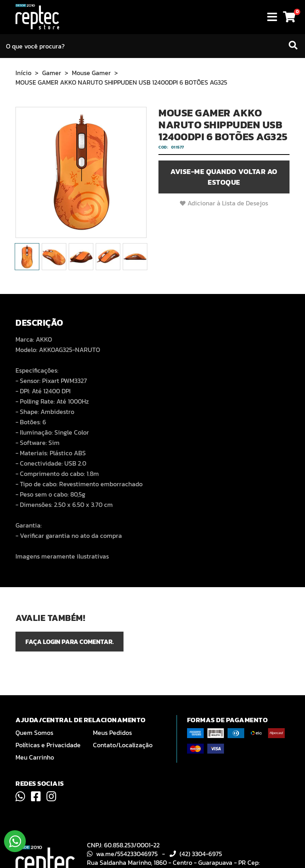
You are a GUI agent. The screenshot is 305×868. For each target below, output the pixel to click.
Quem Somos (34, 733)
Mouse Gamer (91, 73)
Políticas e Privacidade (48, 745)
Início (23, 73)
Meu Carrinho (35, 757)
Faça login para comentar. (69, 642)
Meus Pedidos (112, 733)
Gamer (52, 73)
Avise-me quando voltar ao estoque (224, 177)
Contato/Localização (123, 745)
